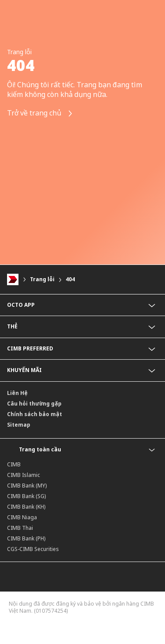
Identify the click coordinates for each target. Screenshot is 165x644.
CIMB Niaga (22, 517)
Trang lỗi (42, 279)
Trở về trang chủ (40, 114)
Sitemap (19, 425)
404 (70, 279)
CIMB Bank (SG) (26, 496)
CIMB (14, 464)
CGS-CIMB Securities (33, 549)
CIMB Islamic (24, 475)
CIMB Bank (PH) (26, 538)
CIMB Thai (20, 528)
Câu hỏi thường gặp (34, 404)
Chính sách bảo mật (35, 414)
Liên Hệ (17, 393)
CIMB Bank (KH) (26, 507)
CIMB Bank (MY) (27, 486)
